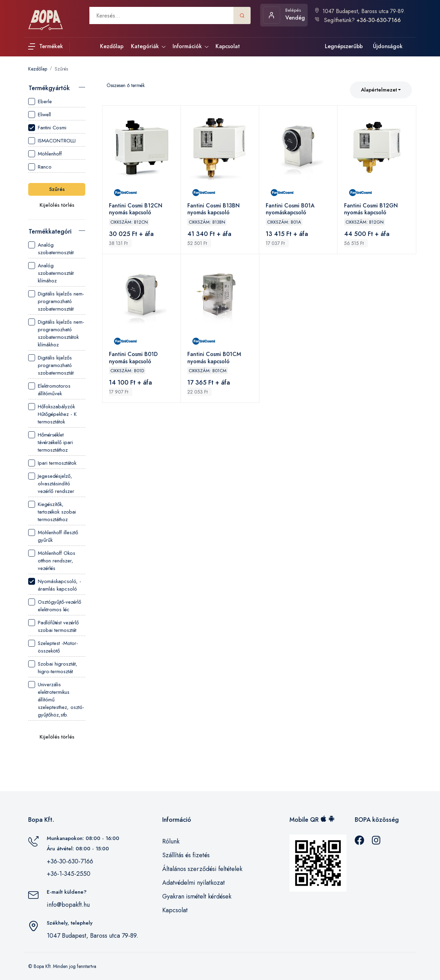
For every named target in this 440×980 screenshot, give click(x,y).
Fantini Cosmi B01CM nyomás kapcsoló (214, 359)
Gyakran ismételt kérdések (197, 896)
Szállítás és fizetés (186, 855)
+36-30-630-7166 (70, 861)
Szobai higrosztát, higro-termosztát (53, 668)
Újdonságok (388, 46)
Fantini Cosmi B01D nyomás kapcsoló (134, 359)
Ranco (40, 167)
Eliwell (40, 115)
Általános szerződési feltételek (202, 869)
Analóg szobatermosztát (51, 249)
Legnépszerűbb (344, 46)
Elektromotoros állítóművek (49, 390)
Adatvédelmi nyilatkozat (194, 883)
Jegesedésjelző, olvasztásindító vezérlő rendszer (51, 484)
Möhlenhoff (45, 154)
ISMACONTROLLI (52, 141)
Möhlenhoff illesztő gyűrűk (53, 536)
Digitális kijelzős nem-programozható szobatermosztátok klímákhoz (56, 333)
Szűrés (61, 69)
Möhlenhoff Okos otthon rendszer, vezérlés (52, 561)
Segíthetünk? (357, 20)
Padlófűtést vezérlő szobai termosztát (53, 626)
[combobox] (381, 90)
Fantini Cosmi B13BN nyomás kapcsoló (214, 210)
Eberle (40, 101)
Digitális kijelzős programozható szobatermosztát (51, 365)
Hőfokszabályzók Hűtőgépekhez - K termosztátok (52, 414)
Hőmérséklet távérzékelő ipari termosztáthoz (51, 442)
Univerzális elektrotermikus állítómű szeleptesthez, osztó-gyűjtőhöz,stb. (56, 700)
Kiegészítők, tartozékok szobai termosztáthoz (52, 512)
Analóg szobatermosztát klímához (51, 273)
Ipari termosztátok (52, 463)
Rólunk (171, 841)
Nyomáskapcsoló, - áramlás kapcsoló (55, 585)
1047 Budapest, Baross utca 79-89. (360, 11)
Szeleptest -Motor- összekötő (53, 647)
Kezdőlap (38, 69)
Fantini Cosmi (47, 128)
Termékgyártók (49, 88)
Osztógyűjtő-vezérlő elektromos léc (55, 606)
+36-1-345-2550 (69, 874)
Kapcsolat (175, 910)
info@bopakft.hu (68, 905)
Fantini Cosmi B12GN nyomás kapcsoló (371, 210)
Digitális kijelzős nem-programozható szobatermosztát (56, 301)
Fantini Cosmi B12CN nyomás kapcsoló (136, 210)
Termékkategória (50, 231)
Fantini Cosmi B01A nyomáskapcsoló (290, 210)
